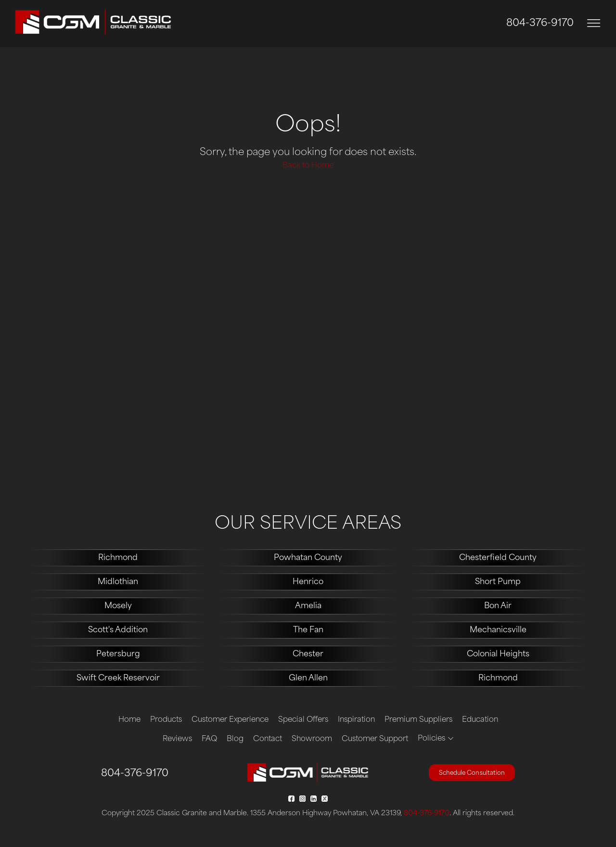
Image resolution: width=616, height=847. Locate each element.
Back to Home (308, 166)
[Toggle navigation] (594, 23)
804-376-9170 (540, 24)
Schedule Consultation (472, 773)
